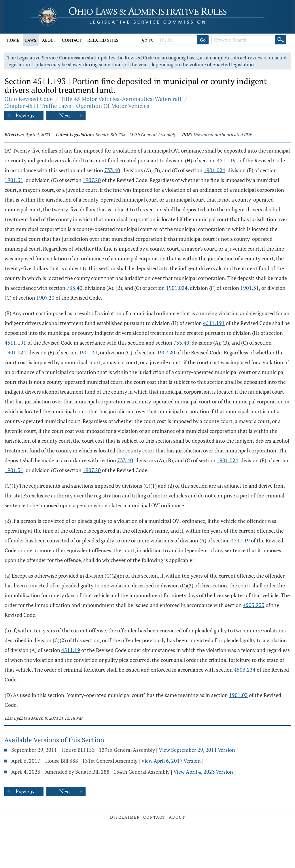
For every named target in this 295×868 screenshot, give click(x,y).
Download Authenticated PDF (223, 134)
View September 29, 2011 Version (197, 750)
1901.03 (238, 695)
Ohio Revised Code (29, 99)
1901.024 (214, 170)
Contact (72, 40)
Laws (31, 40)
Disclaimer (125, 817)
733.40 (112, 170)
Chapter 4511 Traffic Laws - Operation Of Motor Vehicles (77, 106)
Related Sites (103, 40)
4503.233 (254, 605)
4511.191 (228, 160)
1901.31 (14, 180)
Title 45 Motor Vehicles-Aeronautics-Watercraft (121, 99)
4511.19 (240, 540)
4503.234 (245, 670)
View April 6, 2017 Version (171, 761)
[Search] (281, 40)
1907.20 (92, 180)
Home (13, 40)
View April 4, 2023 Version (203, 772)
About (49, 40)
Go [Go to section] (203, 40)
